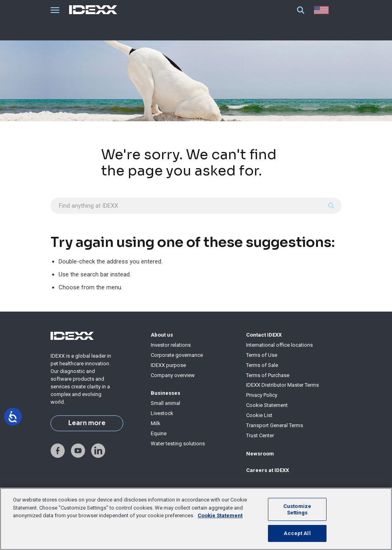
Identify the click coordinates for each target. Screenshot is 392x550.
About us (162, 335)
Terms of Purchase (268, 375)
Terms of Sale (262, 365)
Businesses (165, 393)
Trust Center (260, 435)
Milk (156, 423)
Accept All (297, 533)
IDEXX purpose (168, 365)
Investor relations (171, 345)
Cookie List (259, 415)
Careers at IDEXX (268, 470)
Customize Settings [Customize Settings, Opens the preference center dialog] (297, 509)
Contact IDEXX (264, 335)
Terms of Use (262, 355)
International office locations (279, 345)
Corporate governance (177, 355)
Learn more (87, 423)
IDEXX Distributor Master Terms (282, 385)
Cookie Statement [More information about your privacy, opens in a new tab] (220, 515)
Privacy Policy (262, 395)
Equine (159, 433)
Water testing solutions (178, 444)
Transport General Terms (275, 425)
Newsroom (260, 454)
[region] (196, 519)
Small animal (165, 403)
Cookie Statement (267, 405)
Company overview (173, 375)
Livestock (162, 413)
